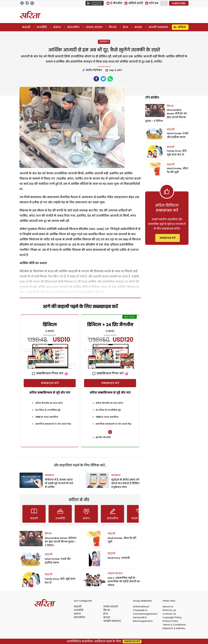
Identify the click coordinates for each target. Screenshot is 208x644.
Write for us (169, 610)
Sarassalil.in (140, 617)
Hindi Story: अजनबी (119, 558)
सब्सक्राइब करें (50, 383)
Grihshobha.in (141, 607)
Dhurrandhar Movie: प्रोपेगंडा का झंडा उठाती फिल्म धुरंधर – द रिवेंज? (61, 542)
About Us (168, 607)
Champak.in (140, 610)
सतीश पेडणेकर (94, 70)
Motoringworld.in (143, 621)
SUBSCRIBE (179, 3)
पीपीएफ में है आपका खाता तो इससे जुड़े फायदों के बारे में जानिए (59, 483)
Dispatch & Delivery (174, 628)
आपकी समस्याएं (158, 27)
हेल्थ (125, 27)
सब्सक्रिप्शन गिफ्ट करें (48, 373)
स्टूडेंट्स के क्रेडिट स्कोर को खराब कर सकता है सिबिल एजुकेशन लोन (125, 483)
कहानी (26, 27)
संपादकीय (73, 27)
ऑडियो (182, 27)
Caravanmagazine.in (145, 614)
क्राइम (138, 27)
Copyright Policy (172, 617)
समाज (57, 27)
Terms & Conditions (174, 625)
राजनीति (42, 27)
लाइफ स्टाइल (94, 27)
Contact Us (169, 614)
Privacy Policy (170, 621)
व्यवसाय (104, 42)
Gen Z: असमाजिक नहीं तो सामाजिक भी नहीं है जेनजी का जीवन (124, 582)
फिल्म (113, 27)
